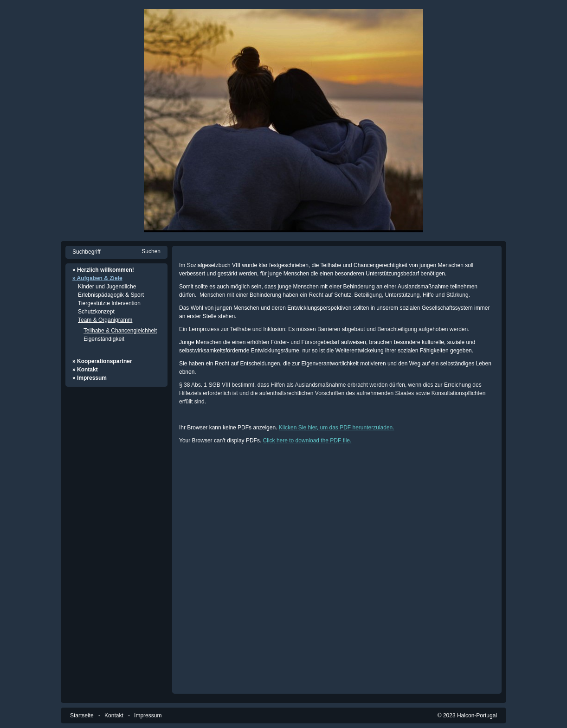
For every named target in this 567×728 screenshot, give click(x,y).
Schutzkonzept (96, 312)
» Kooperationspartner (102, 361)
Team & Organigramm (105, 320)
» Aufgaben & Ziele (97, 278)
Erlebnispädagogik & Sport (111, 295)
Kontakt (114, 715)
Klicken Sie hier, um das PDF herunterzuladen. (337, 428)
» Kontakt (85, 370)
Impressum (148, 715)
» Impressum (90, 378)
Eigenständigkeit (104, 339)
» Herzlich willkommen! (103, 270)
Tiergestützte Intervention (109, 303)
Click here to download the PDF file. (307, 441)
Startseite (82, 715)
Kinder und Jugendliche (107, 287)
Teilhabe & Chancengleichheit (120, 331)
